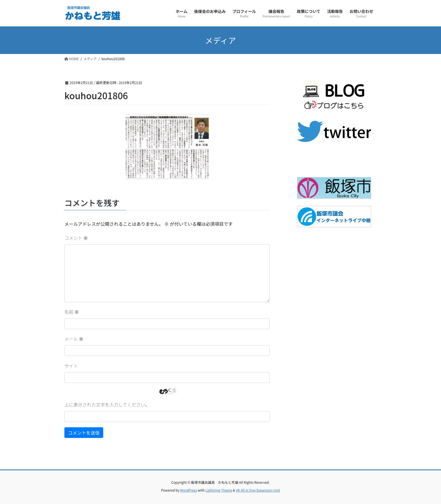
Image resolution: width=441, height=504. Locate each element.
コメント (76, 238)
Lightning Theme (219, 490)
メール (74, 339)
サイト (71, 366)
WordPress (189, 490)
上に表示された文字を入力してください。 (107, 404)
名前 (72, 312)
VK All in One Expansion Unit (258, 490)
